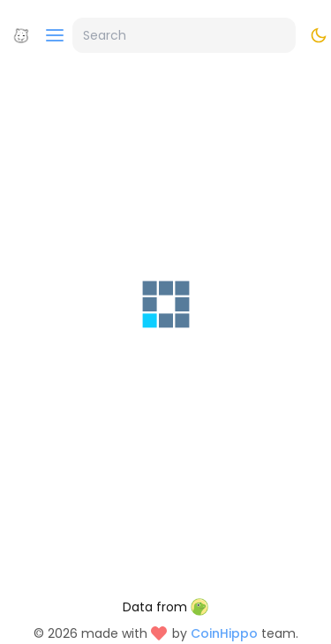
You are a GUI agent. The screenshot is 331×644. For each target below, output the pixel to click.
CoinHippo (224, 633)
